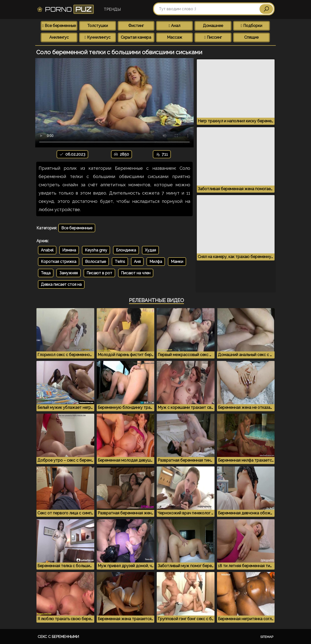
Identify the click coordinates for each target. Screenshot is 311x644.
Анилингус (59, 37)
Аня (137, 262)
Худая (150, 250)
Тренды (112, 9)
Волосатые (95, 262)
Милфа (156, 262)
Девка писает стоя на (61, 284)
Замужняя (69, 273)
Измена (69, 250)
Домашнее (213, 26)
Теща (46, 273)
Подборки (251, 26)
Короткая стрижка (59, 262)
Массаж (175, 37)
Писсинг (213, 37)
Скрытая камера (136, 37)
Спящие (251, 37)
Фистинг (136, 26)
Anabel (47, 250)
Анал (174, 26)
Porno (65, 9)
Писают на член (136, 273)
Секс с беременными (58, 637)
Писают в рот (99, 273)
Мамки (177, 262)
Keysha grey (96, 250)
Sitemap (267, 637)
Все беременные (59, 26)
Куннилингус (98, 37)
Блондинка (126, 250)
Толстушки (98, 26)
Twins (120, 262)
